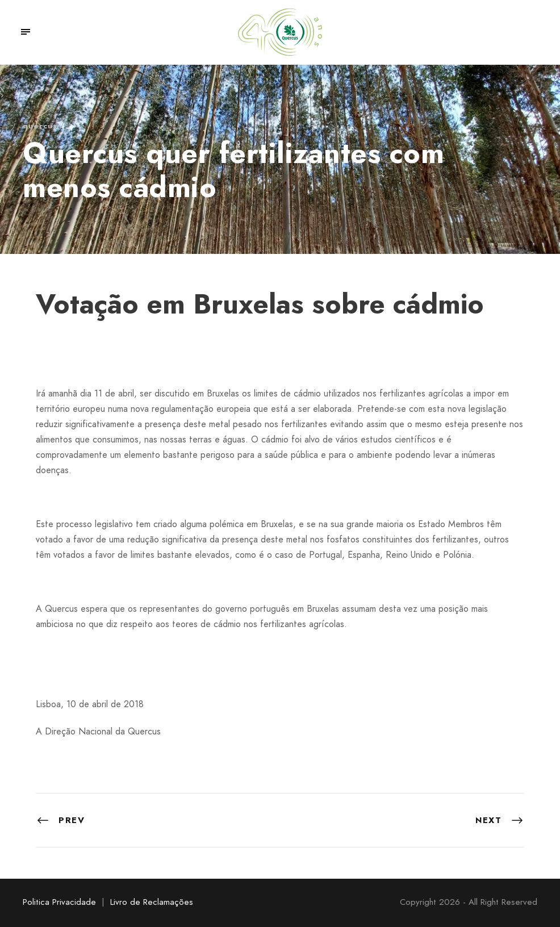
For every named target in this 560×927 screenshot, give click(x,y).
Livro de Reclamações (152, 902)
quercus (40, 126)
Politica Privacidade (59, 902)
